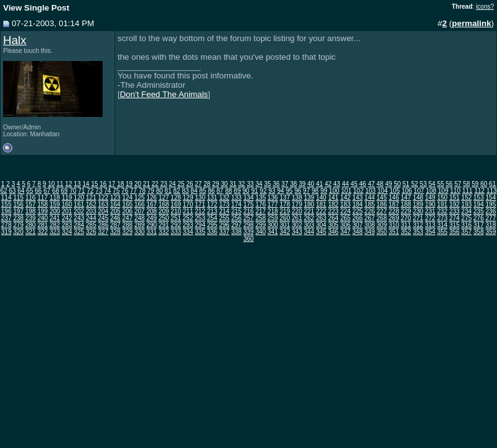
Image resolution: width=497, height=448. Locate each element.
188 (406, 204)
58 (466, 184)
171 (200, 204)
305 (333, 225)
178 (285, 204)
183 (346, 204)
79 (151, 191)
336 (212, 232)
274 (454, 218)
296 (224, 225)
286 (104, 225)
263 (321, 218)
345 (321, 232)
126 (151, 198)
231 (430, 211)
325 (79, 232)
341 (273, 232)
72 (90, 191)
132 (224, 198)
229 (406, 211)
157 (31, 204)
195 (491, 204)
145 (382, 198)
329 (127, 232)
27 (198, 184)
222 (321, 211)
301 (285, 225)
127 (164, 198)
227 (382, 211)
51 (406, 184)
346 (333, 232)
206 (127, 211)
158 (43, 204)
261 (297, 218)
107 (419, 191)
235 (479, 211)
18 (120, 184)
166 (140, 204)
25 (181, 184)
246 (115, 218)
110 (456, 191)
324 (67, 232)
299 (261, 225)
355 (443, 232)
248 (140, 218)
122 (104, 198)
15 (94, 184)
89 (237, 191)
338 (237, 232)
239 (31, 218)
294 (200, 225)
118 (55, 198)
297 (237, 225)
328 (115, 232)
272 (430, 218)
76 (125, 191)
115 (18, 198)
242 (67, 218)
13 (77, 184)
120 (79, 198)
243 (79, 218)
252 (188, 218)
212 (200, 211)
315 (454, 225)
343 (297, 232)
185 (370, 204)
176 (261, 204)
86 (211, 191)
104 (383, 191)
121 (91, 198)
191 (443, 204)
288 (127, 225)
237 (7, 218)
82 (177, 191)
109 (443, 191)
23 (164, 184)
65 (30, 191)
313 (430, 225)
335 (200, 232)
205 (115, 211)
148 (418, 198)
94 (280, 191)
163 (104, 204)
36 (276, 184)
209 (164, 211)
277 (491, 218)
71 (82, 191)
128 (176, 198)
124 (127, 198)
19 (129, 184)
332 (164, 232)
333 (176, 232)
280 (31, 225)
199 (43, 211)
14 (86, 184)
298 (248, 225)
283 (67, 225)
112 (479, 191)
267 (370, 218)
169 (176, 204)
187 (394, 204)
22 (155, 184)
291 (164, 225)
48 (380, 184)
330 (140, 232)
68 (56, 191)
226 (370, 211)
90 (246, 191)
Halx (15, 40)
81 (168, 191)
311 (406, 225)
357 (467, 232)
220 (297, 211)
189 (418, 204)
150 (443, 198)
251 (176, 218)
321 (31, 232)
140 (321, 198)
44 (346, 184)
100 (334, 191)
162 (91, 204)
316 (467, 225)
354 (430, 232)
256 (237, 218)
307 (357, 225)
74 (107, 191)
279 (18, 225)
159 (55, 204)
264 (333, 218)
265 (346, 218)
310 (394, 225)
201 (67, 211)
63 (12, 191)
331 (151, 232)
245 (104, 218)
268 (382, 218)
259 (273, 218)
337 (224, 232)
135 (261, 198)
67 (47, 191)
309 (382, 225)
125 (140, 198)
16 (103, 184)
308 (370, 225)
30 (224, 184)
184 (357, 204)
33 (250, 184)
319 (7, 232)
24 (173, 184)
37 (285, 184)
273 (443, 218)
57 (458, 184)
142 (346, 198)
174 (237, 204)
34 (259, 184)
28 (207, 184)
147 (406, 198)
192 (454, 204)
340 (261, 232)
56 (449, 184)
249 (151, 218)
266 (357, 218)
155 (7, 204)
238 (18, 218)
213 (212, 211)
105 (395, 191)
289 (140, 225)
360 (248, 239)
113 (492, 191)
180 (309, 204)
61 (492, 184)
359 (491, 232)
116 (31, 198)
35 (268, 184)
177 (273, 204)
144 (370, 198)
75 (116, 191)
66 (38, 191)
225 (357, 211)
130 (200, 198)
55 (441, 184)
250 (164, 218)
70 (73, 191)
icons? (485, 7)
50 (397, 184)
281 (43, 225)
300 (273, 225)
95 (289, 191)
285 (91, 225)
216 (248, 211)
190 (430, 204)
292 (176, 225)
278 (7, 225)
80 (160, 191)
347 (346, 232)
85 (202, 191)
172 (212, 204)
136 (273, 198)
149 (430, 198)
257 (248, 218)
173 (224, 204)
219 (285, 211)
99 (324, 191)
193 (467, 204)
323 (55, 232)
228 (394, 211)
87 (220, 191)
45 (354, 184)
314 (443, 225)
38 (293, 184)
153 (479, 198)
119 (67, 198)
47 (371, 184)
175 (248, 204)
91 (255, 191)
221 (309, 211)
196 (7, 211)
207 (140, 211)
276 (479, 218)
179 (297, 204)
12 (69, 184)
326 (91, 232)
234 (467, 211)
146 (394, 198)
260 (285, 218)
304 (321, 225)
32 (242, 184)
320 (18, 232)
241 (55, 218)
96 (298, 191)
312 (418, 225)
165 (127, 204)
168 (164, 204)
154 (491, 198)
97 (306, 191)
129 (188, 198)
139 (309, 198)
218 (273, 211)
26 (189, 184)
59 (475, 184)
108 (431, 191)
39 (302, 184)
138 (297, 198)
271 (418, 218)
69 (64, 191)
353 (418, 232)
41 (319, 184)
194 (479, 204)
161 (79, 204)
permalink (472, 23)
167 (151, 204)
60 (484, 184)
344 (309, 232)
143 (357, 198)
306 (346, 225)
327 (104, 232)
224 (346, 211)
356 (454, 232)
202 (79, 211)
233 (454, 211)
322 (43, 232)
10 (51, 184)
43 (337, 184)
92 (263, 191)
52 (415, 184)
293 (188, 225)
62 (3, 191)
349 (370, 232)
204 (104, 211)
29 (216, 184)
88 (229, 191)
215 (237, 211)
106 (407, 191)
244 (91, 218)
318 (491, 225)
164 (115, 204)
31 (233, 184)
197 (18, 211)
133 (237, 198)
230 (418, 211)
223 (333, 211)
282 (55, 225)
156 (18, 204)
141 (333, 198)
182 (333, 204)
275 (467, 218)
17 (112, 184)
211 (188, 211)
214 (224, 211)
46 (363, 184)
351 (394, 232)
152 (467, 198)
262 (309, 218)
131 (212, 198)
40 (311, 184)
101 (346, 191)
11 (60, 184)
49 (388, 184)
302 (297, 225)
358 (479, 232)
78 (142, 191)
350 (382, 232)
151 (454, 198)
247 (127, 218)
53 (423, 184)
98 (315, 191)
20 (138, 184)
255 (224, 218)
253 (200, 218)
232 (443, 211)
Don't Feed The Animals (164, 94)
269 (394, 218)
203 (91, 211)
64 (21, 191)
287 (115, 225)
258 (261, 218)
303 (309, 225)
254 (212, 218)
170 (188, 204)
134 (248, 198)
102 (359, 191)
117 (43, 198)
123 (115, 198)
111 (467, 191)
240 (43, 218)
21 (146, 184)
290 (151, 225)
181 (321, 204)
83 (185, 191)
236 (491, 211)
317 (479, 225)
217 (261, 211)
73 (99, 191)
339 (248, 232)
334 (188, 232)
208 (151, 211)
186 (382, 204)
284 (79, 225)
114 (7, 198)
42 (328, 184)
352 (406, 232)
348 (357, 232)
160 (67, 204)
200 (55, 211)
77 (133, 191)
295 (212, 225)
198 (31, 211)
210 (176, 211)
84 (194, 191)
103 (370, 191)
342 (285, 232)
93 (272, 191)
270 (406, 218)
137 (285, 198)
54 (432, 184)
